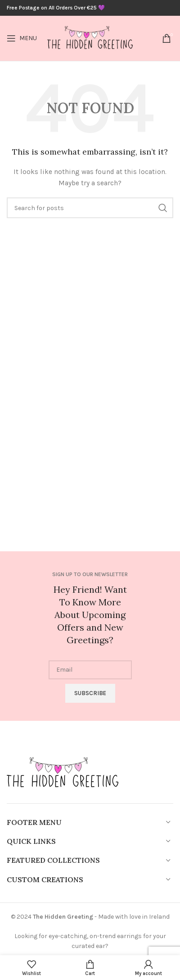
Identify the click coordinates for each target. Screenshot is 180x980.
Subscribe (90, 693)
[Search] (90, 208)
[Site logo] (90, 38)
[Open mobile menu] (22, 38)
